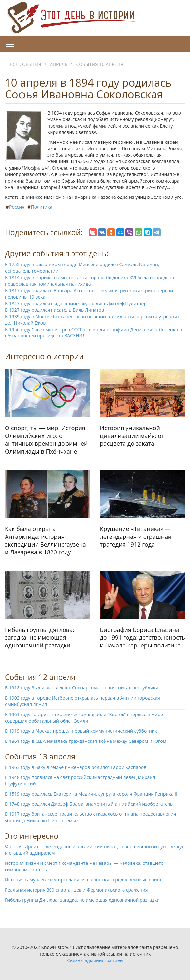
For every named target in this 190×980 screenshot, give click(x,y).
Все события (26, 64)
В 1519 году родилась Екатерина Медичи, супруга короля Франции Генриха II (91, 794)
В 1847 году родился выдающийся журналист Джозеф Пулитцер (76, 303)
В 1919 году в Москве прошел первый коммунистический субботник (81, 731)
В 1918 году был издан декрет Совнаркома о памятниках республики (82, 688)
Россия (17, 207)
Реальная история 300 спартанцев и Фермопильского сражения (76, 890)
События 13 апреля (40, 756)
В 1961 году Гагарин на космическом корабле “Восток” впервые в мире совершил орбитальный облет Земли (84, 718)
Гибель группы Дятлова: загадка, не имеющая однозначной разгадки (82, 900)
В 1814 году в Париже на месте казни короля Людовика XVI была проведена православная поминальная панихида (89, 281)
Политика (42, 207)
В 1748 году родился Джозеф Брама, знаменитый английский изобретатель (89, 804)
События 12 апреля (40, 677)
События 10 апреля (100, 64)
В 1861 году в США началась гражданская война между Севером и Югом (86, 741)
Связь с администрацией (95, 960)
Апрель (59, 64)
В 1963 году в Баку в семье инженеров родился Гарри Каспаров (76, 767)
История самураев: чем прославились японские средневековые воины (84, 880)
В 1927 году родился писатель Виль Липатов (54, 310)
